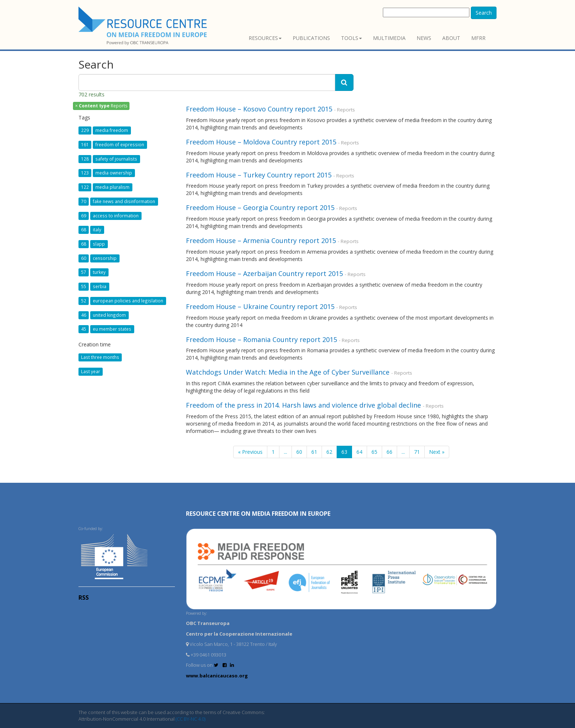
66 (389, 452)
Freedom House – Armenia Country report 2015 (261, 240)
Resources (265, 38)
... (285, 452)
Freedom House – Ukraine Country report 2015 (260, 306)
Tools (351, 38)
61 (314, 452)
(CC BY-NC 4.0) (191, 719)
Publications (311, 38)
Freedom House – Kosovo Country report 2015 (259, 109)
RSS (84, 598)
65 (374, 452)
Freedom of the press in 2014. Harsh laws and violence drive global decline (303, 405)
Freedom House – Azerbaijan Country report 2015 (264, 273)
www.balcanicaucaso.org (217, 676)
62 (329, 452)
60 (299, 452)
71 (417, 452)
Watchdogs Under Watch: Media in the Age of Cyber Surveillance (288, 372)
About (451, 38)
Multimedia (389, 38)
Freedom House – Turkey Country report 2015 (259, 175)
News (424, 38)
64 (359, 452)
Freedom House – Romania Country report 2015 (261, 339)
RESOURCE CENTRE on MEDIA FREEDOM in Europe (258, 514)
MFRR (478, 38)
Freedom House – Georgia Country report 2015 (260, 207)
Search (484, 13)
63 (344, 452)
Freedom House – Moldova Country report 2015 (261, 142)
